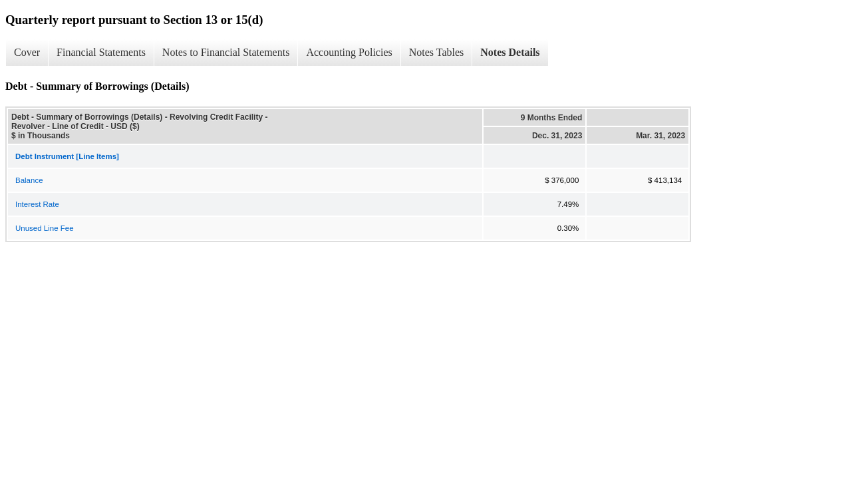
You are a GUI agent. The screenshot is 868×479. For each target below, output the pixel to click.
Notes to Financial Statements (226, 52)
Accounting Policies (349, 52)
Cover (27, 52)
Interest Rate (37, 204)
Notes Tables (437, 52)
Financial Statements (101, 52)
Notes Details (510, 52)
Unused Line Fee (45, 228)
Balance (29, 180)
